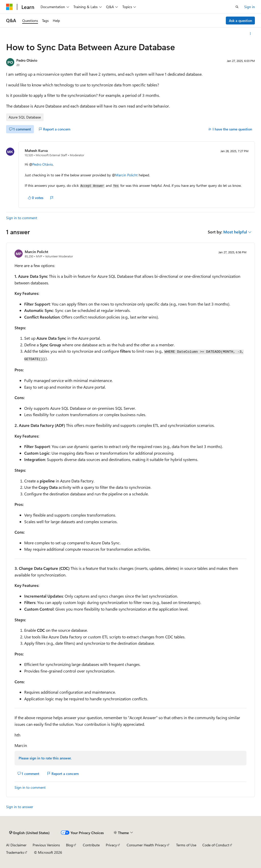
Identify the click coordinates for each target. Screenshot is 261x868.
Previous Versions (46, 845)
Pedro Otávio (27, 60)
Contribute (91, 845)
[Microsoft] (9, 7)
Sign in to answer (20, 807)
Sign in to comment (22, 218)
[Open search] (237, 7)
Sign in (250, 7)
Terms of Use (186, 845)
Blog (69, 845)
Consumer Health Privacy (146, 845)
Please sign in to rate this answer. (45, 758)
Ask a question (240, 21)
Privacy (111, 845)
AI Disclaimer (16, 845)
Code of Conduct (216, 845)
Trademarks (15, 852)
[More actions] (250, 34)
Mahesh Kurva (36, 150)
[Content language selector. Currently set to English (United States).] (29, 833)
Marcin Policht (126, 175)
